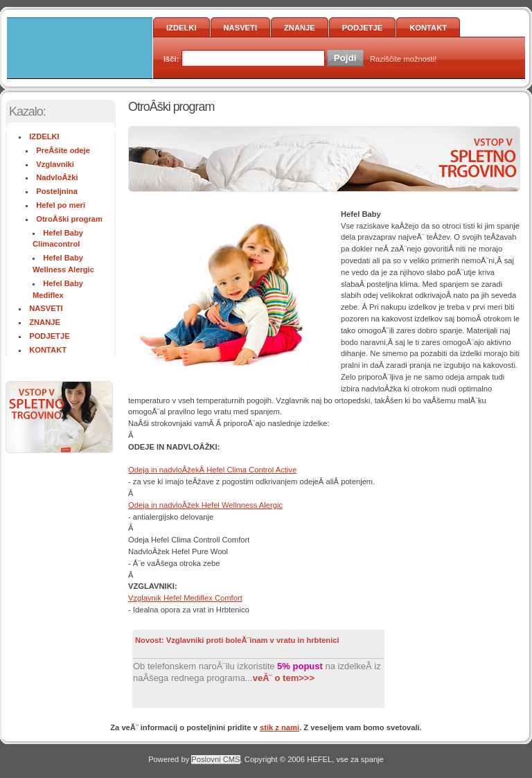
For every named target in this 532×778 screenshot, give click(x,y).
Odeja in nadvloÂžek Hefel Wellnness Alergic (205, 505)
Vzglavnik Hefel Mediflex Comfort (185, 598)
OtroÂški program (69, 219)
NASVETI (241, 28)
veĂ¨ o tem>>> (284, 678)
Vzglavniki (55, 164)
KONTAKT (428, 28)
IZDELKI (181, 28)
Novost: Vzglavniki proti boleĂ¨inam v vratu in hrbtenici (237, 640)
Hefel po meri (61, 205)
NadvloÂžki (57, 177)
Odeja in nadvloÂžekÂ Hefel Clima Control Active (212, 470)
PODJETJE (362, 28)
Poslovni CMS (215, 759)
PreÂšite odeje (63, 150)
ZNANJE (300, 28)
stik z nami (280, 727)
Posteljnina (57, 191)
